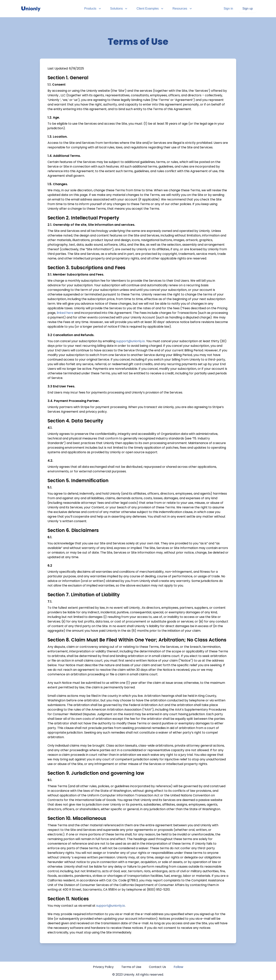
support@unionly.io (131, 341)
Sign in (228, 9)
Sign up (248, 9)
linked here (65, 313)
